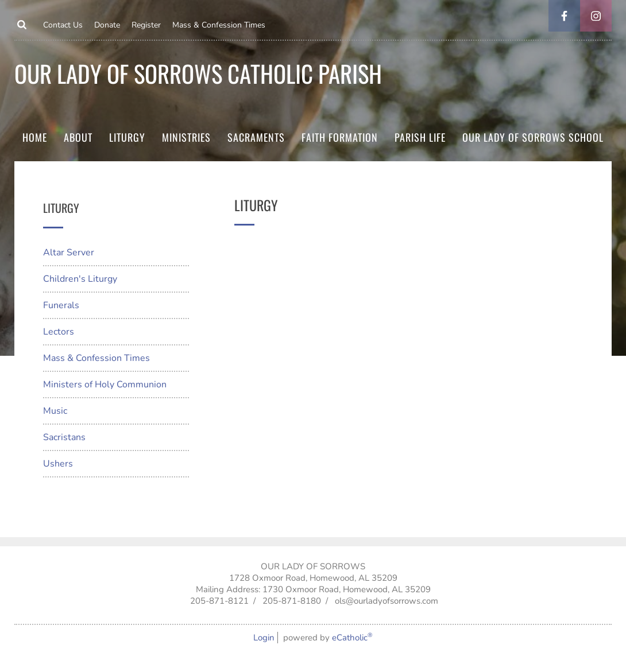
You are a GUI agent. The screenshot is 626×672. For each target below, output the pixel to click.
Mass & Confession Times (219, 25)
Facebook (564, 16)
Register (146, 25)
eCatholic (352, 638)
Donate (107, 25)
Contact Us (63, 25)
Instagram (596, 16)
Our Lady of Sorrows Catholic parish (198, 73)
